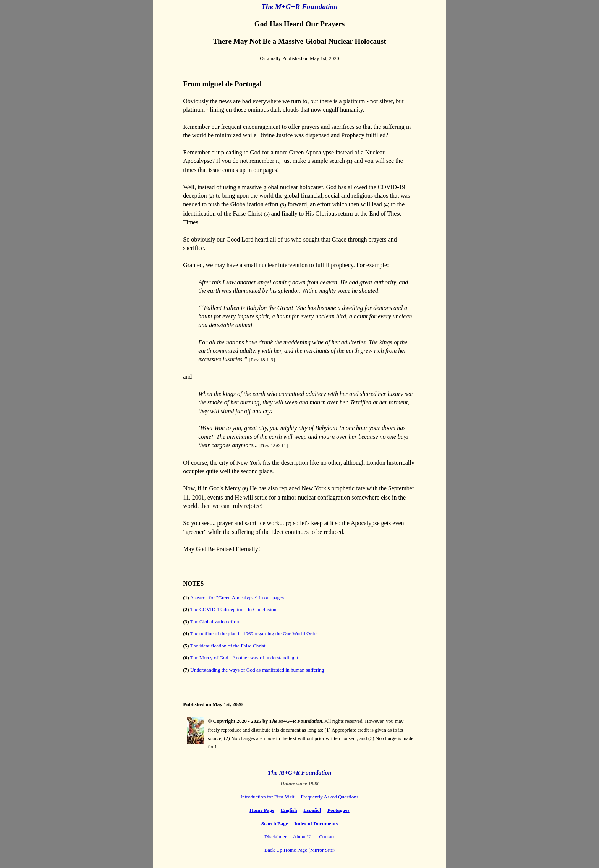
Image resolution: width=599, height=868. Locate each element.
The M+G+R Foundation (300, 773)
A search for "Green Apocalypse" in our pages (237, 598)
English (289, 810)
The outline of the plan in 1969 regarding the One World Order (254, 634)
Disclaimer (275, 836)
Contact (327, 836)
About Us (303, 836)
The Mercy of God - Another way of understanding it (244, 658)
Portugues (338, 810)
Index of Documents (316, 823)
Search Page (275, 823)
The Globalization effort (215, 622)
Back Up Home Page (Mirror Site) (299, 850)
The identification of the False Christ (228, 646)
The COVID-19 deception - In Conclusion (233, 609)
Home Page (262, 810)
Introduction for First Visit (268, 797)
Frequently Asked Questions (329, 797)
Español (312, 810)
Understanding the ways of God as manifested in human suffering (257, 670)
